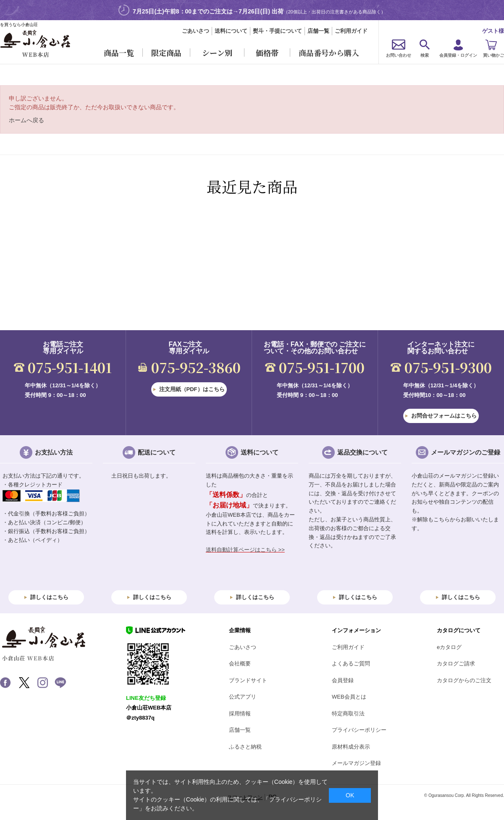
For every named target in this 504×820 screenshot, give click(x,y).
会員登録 (343, 680)
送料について (231, 31)
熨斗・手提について (277, 31)
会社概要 (240, 664)
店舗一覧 (318, 31)
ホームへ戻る (26, 120)
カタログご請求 (456, 664)
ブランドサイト (248, 680)
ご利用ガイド (351, 31)
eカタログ (449, 647)
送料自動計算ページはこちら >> (245, 550)
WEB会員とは (349, 697)
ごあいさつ (196, 31)
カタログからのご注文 (464, 680)
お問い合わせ (399, 55)
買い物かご (493, 55)
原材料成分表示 (351, 747)
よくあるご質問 (351, 664)
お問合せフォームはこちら (444, 416)
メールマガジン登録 (356, 763)
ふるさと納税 (245, 747)
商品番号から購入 (329, 53)
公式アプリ (243, 697)
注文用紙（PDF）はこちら (192, 389)
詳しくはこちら (49, 597)
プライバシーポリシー (359, 730)
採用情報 (240, 714)
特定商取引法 (348, 714)
